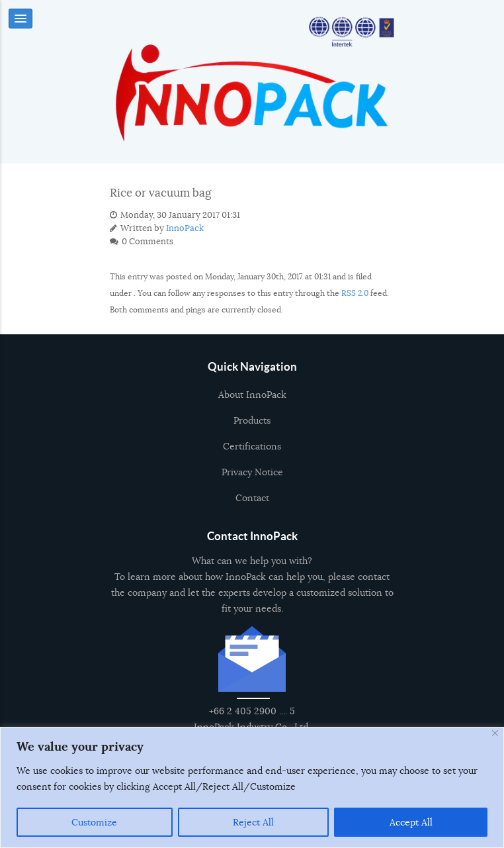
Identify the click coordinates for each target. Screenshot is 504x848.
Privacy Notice (252, 478)
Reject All (253, 822)
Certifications (252, 452)
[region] (252, 787)
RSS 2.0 (355, 293)
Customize (94, 822)
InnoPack (185, 228)
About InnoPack (252, 400)
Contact (252, 504)
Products (252, 426)
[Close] (495, 733)
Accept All (411, 822)
